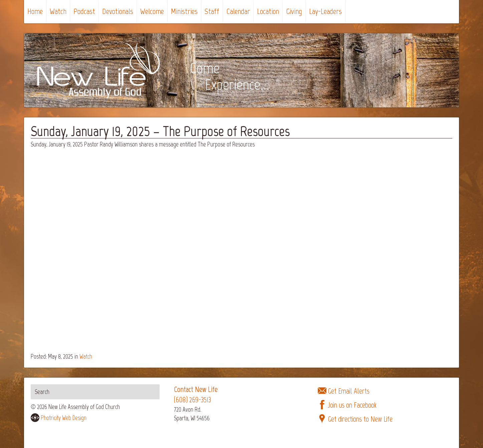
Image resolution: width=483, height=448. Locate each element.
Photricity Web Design (64, 418)
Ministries (184, 11)
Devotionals (118, 11)
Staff (212, 11)
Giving (294, 11)
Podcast (84, 11)
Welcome (152, 11)
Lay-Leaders (325, 11)
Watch (58, 11)
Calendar (238, 11)
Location (268, 11)
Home (35, 11)
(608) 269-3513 (192, 400)
